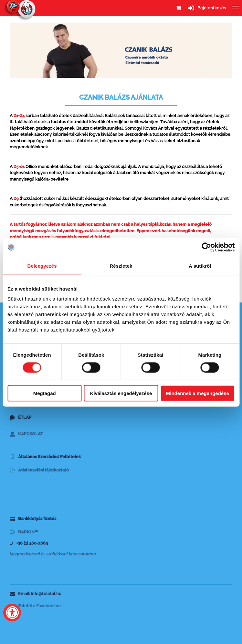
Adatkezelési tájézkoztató (39, 476)
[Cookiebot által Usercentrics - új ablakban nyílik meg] (206, 247)
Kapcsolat (26, 441)
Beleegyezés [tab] (42, 266)
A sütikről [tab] (200, 266)
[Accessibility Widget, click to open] (12, 613)
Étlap (21, 420)
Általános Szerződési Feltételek (45, 459)
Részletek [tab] (121, 266)
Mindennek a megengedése (198, 393)
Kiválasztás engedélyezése (121, 393)
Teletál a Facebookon (35, 611)
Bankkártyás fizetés (33, 521)
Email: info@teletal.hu (36, 596)
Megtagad (45, 393)
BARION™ (24, 537)
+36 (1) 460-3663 (29, 546)
